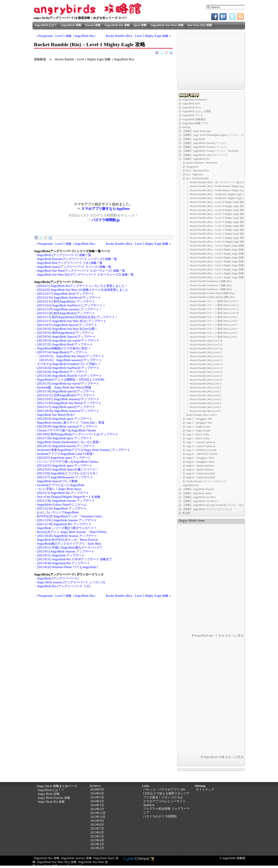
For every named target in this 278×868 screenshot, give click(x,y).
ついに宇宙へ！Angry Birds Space (59, 489)
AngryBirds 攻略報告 (194, 119)
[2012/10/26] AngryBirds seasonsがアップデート (68, 411)
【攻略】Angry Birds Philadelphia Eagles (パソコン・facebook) (217, 135)
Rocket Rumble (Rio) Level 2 (206, 411)
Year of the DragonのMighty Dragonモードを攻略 (69, 497)
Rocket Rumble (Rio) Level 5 (206, 399)
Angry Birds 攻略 (49, 794)
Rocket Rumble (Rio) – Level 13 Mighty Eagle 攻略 (218, 230)
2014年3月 (97, 805)
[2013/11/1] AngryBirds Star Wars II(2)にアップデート (72, 321)
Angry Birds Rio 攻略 (51, 802)
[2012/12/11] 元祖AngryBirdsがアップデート (66, 395)
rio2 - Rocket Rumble (197, 178)
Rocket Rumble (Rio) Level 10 (206, 380)
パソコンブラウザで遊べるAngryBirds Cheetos (68, 462)
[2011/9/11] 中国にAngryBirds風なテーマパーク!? (69, 548)
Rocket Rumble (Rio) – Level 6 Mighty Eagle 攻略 (217, 258)
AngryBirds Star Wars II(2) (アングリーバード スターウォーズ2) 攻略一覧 (85, 275)
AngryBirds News (192, 107)
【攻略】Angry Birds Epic (197, 131)
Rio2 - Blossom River (198, 171)
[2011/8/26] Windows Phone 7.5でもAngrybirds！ (68, 567)
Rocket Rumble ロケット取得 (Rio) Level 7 (214, 325)
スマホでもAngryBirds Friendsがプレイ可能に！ (69, 364)
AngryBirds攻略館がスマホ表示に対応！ (64, 348)
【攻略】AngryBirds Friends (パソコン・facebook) (210, 151)
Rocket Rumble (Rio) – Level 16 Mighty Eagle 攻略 (218, 218)
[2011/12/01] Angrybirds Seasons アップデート (67, 520)
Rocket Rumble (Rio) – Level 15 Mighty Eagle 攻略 (218, 222)
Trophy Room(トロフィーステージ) (206, 481)
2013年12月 (98, 813)
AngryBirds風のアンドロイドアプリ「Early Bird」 (70, 544)
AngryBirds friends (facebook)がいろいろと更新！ (69, 442)
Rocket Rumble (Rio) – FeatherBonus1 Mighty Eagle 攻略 (221, 190)
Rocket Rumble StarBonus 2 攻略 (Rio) (211, 285)
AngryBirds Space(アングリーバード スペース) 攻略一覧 (74, 267)
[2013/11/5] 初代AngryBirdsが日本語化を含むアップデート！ (77, 317)
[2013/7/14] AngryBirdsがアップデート (62, 352)
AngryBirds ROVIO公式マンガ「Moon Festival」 (69, 540)
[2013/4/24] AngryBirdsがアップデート (62, 372)
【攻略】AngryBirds (194, 139)
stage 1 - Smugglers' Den (199, 419)
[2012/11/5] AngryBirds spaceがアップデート (66, 407)
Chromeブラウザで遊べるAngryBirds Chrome (66, 430)
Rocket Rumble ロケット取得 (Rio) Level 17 (214, 301)
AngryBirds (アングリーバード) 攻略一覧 (64, 255)
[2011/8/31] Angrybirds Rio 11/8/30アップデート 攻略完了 (74, 559)
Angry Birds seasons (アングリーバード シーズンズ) (71, 582)
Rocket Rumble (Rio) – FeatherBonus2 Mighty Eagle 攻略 (221, 186)
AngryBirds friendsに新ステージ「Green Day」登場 (71, 423)
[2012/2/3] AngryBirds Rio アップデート (63, 493)
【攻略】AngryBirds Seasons (198, 489)
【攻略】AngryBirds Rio (196, 159)
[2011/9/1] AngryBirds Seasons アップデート (66, 552)
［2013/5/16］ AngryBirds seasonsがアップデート (69, 360)
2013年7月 (97, 829)
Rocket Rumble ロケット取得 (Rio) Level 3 (214, 333)
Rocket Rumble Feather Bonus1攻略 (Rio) (212, 297)
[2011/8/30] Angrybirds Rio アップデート (63, 563)
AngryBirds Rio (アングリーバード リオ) (64, 586)
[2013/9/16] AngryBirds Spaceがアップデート (66, 337)
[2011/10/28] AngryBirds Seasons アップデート (67, 536)
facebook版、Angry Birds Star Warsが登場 (64, 387)
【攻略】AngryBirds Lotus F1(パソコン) (205, 155)
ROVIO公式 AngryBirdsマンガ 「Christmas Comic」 (71, 516)
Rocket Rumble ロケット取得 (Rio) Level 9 (214, 317)
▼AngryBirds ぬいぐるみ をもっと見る (217, 635)
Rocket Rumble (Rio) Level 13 (206, 368)
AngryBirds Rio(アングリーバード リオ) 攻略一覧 (70, 263)
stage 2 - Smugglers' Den (199, 423)
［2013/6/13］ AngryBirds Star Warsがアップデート (71, 356)
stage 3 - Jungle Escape (198, 427)
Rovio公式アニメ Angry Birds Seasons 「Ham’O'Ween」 (73, 532)
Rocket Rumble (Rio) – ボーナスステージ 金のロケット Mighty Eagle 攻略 (232, 182)
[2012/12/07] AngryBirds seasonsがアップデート (68, 399)
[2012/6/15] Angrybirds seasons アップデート (66, 446)
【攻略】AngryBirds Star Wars (199, 497)
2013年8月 (97, 825)
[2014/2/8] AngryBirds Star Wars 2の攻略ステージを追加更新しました (83, 290)
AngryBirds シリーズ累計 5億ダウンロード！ (67, 528)
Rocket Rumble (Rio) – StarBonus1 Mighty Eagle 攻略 (219, 198)
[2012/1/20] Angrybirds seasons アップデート (66, 501)
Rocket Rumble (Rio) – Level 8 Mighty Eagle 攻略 (217, 246)
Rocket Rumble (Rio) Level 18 (206, 349)
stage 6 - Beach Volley (198, 438)
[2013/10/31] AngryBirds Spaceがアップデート (67, 325)
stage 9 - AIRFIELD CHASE (201, 450)
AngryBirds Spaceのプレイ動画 (57, 481)
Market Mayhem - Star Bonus (202, 163)
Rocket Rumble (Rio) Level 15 (206, 360)
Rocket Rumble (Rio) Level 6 (206, 395)
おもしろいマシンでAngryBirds (58, 512)
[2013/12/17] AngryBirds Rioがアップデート (66, 294)
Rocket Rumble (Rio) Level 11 (206, 376)
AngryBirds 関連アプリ (195, 123)
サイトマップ (205, 790)
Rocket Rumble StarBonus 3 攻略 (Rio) (211, 281)
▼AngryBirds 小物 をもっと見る (222, 757)
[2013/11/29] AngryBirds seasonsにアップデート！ (69, 309)
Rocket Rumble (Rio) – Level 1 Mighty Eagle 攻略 (217, 277)
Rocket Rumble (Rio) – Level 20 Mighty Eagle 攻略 (218, 202)
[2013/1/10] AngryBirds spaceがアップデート (66, 391)
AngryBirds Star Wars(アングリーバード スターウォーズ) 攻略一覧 (81, 271)
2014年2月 (97, 809)
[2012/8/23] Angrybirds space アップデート (65, 419)
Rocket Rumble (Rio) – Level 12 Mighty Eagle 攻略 (218, 234)
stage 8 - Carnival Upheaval (201, 446)
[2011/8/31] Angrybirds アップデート (61, 555)
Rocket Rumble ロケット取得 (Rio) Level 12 (214, 309)
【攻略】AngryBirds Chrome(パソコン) (204, 147)
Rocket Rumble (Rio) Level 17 (206, 352)
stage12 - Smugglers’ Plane (200, 462)
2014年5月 (97, 797)
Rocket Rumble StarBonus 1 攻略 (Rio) (211, 289)
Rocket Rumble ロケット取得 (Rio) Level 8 (214, 321)
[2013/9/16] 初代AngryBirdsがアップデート (65, 333)
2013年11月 (98, 817)
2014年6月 (97, 793)
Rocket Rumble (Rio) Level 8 (206, 388)
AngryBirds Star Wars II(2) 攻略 (57, 862)
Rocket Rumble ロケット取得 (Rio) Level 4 (214, 329)
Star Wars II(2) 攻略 (200, 25)
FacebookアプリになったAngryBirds (61, 485)
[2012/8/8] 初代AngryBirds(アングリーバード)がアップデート (78, 434)
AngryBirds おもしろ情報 (197, 111)
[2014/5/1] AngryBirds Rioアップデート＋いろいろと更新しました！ (82, 286)
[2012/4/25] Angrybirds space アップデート (65, 466)
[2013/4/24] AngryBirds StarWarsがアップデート (68, 368)
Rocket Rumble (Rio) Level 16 (206, 356)
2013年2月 (97, 848)
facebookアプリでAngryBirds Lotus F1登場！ (66, 454)
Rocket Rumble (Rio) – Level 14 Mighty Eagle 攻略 (218, 226)
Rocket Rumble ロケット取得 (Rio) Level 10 (214, 313)
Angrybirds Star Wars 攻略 (167, 25)
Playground (192, 167)
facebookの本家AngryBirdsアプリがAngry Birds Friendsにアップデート (84, 450)
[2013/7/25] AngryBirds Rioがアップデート (65, 344)
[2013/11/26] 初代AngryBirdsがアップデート (66, 313)
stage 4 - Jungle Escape (198, 431)
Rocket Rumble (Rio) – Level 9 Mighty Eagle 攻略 (217, 250)
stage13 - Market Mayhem (200, 466)
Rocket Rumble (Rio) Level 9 (206, 384)
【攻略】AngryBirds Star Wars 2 (200, 501)
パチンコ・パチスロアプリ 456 (164, 790)
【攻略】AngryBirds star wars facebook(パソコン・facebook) (216, 505)
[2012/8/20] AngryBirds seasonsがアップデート (67, 427)
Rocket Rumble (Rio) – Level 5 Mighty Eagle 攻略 (217, 261)
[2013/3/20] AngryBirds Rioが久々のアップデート (69, 376)
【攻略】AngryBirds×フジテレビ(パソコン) (207, 509)
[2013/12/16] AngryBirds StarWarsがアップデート (69, 298)
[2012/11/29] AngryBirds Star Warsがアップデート (69, 403)
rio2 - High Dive (195, 174)
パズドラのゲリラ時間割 (160, 816)
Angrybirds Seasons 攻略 (76, 858)
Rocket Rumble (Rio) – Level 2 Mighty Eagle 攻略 (137, 36)
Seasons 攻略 (93, 25)
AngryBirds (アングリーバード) (58, 578)
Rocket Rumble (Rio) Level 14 (206, 364)
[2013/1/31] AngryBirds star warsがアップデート (68, 384)
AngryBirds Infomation (194, 100)
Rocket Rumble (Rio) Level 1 (202, 415)
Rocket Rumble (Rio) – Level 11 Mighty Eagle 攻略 (218, 238)
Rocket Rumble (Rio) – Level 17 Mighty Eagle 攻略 (218, 214)
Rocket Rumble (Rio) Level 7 (206, 391)
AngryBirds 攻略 (71, 25)
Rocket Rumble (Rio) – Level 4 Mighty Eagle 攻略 (217, 265)
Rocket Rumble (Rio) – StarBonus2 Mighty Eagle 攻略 (219, 194)
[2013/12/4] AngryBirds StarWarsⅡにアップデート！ (71, 305)
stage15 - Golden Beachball (201, 473)
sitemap (186, 127)
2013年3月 (97, 844)
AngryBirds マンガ (193, 115)
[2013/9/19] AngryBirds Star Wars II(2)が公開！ (67, 329)
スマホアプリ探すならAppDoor (106, 209)
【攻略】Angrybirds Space (197, 493)
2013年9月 (97, 821)
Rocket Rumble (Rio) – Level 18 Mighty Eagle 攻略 (218, 210)
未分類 (186, 513)
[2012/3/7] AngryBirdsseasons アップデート (65, 477)
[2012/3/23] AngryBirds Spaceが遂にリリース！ (68, 469)
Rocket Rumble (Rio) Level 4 (206, 403)
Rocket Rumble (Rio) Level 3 (206, 407)
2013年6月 (97, 833)
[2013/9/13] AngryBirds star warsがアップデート (68, 341)
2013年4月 (97, 840)
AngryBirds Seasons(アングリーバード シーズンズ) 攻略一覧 (77, 259)
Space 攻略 (140, 25)
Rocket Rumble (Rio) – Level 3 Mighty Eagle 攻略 (217, 270)
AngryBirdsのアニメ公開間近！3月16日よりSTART (71, 380)
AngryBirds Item (191, 104)
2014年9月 (97, 790)
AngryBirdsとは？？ (51, 790)
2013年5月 (97, 836)
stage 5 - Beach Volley (198, 434)
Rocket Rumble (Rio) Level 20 (206, 341)
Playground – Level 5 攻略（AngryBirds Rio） (68, 36)
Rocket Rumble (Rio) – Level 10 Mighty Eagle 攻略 (218, 242)
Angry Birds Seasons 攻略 (54, 798)
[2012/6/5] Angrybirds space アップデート (64, 458)
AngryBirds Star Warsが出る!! (56, 415)
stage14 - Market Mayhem (200, 470)
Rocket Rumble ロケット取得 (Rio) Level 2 (214, 337)
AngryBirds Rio (191, 485)
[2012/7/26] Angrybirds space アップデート (65, 438)
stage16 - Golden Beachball (201, 477)
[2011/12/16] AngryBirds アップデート (62, 509)
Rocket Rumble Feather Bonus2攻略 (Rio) (212, 293)
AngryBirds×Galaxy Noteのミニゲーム (62, 505)
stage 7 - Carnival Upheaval (201, 442)
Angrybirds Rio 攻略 (117, 25)
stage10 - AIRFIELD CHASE (202, 454)
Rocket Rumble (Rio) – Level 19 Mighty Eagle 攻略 (218, 206)
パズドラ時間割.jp (106, 220)
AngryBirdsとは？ (46, 25)
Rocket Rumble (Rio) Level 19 (206, 345)
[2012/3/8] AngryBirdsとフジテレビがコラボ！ (68, 473)
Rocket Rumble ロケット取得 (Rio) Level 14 (214, 305)
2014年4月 (97, 801)
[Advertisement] (69, 172)
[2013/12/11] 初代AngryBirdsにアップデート (66, 302)
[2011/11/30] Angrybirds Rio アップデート (64, 524)
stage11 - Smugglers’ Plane (200, 458)
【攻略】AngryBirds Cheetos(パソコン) (204, 143)
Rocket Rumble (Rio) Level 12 (206, 372)
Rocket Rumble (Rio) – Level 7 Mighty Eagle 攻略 (217, 254)
